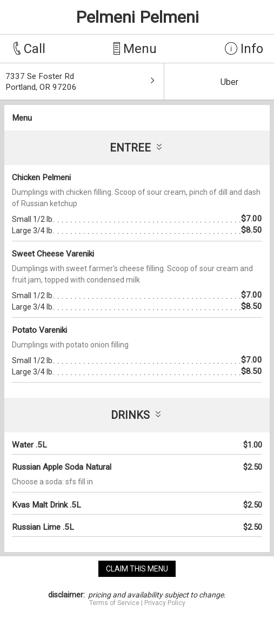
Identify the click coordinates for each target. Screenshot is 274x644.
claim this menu (137, 569)
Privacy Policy (165, 603)
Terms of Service (114, 603)
